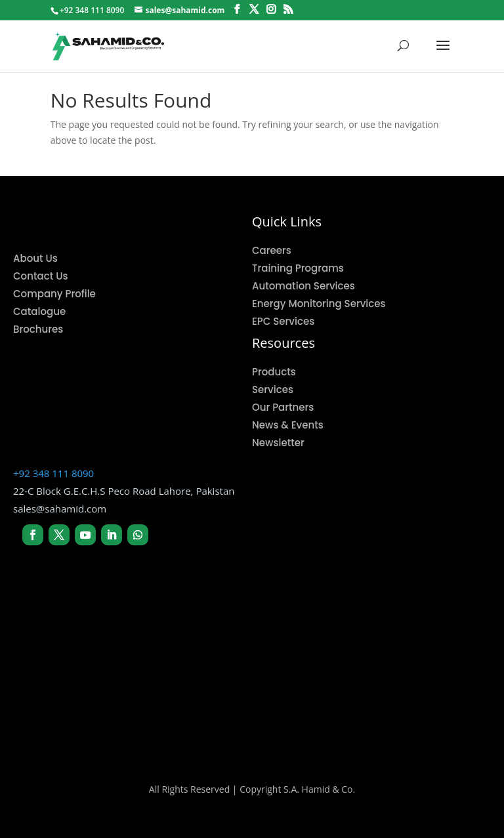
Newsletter (278, 443)
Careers (272, 250)
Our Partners (283, 407)
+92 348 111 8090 (53, 473)
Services (273, 389)
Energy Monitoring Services (319, 304)
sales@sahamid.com (60, 509)
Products (274, 372)
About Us (35, 258)
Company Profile (54, 294)
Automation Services (304, 286)
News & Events (288, 425)
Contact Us (41, 276)
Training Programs (298, 268)
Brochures (38, 329)
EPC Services (283, 321)
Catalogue (39, 311)
